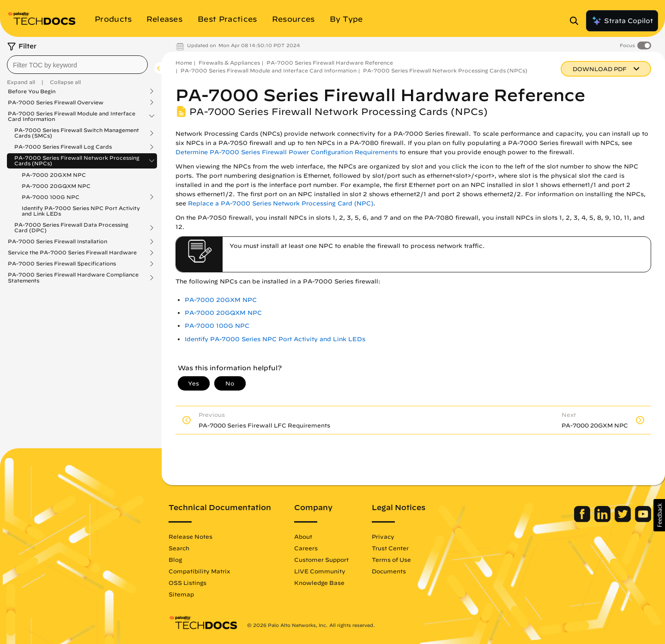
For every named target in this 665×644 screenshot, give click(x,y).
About (303, 536)
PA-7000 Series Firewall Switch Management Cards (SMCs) (77, 133)
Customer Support (321, 560)
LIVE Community (320, 571)
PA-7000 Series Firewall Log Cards (63, 147)
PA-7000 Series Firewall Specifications (62, 264)
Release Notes (190, 536)
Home (184, 63)
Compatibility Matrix (199, 571)
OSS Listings (187, 583)
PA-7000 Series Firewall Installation (57, 241)
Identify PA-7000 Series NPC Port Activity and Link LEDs (81, 211)
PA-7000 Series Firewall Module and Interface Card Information (72, 116)
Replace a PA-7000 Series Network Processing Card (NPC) (281, 203)
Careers (306, 548)
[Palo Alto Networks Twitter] (624, 520)
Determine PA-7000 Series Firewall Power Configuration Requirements (287, 152)
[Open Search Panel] (577, 21)
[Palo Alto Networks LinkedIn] (603, 520)
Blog (175, 560)
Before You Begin (32, 91)
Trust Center (390, 548)
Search (179, 548)
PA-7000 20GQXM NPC (56, 186)
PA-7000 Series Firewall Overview (56, 102)
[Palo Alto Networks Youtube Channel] (643, 520)
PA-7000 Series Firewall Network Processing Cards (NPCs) (77, 161)
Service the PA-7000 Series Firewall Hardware (72, 253)
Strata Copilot (622, 21)
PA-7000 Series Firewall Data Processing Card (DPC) (71, 228)
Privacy (383, 536)
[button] (659, 515)
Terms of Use (391, 560)
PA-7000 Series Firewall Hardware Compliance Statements (73, 277)
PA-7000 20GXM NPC (54, 175)
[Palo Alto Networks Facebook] (583, 520)
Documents (389, 571)
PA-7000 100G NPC (51, 197)
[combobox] (77, 65)
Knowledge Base (319, 583)
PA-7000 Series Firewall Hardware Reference (330, 63)
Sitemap (181, 594)
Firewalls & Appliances (229, 63)
